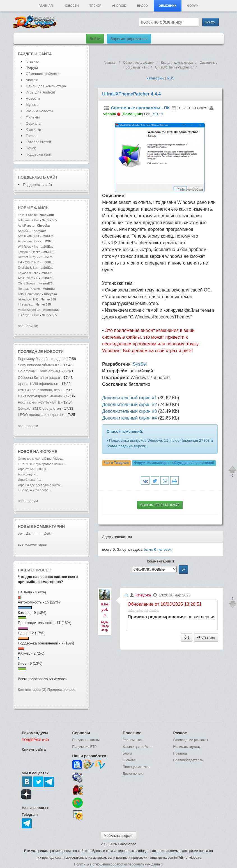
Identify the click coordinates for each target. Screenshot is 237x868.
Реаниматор (132, 740)
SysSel (140, 364)
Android (119, 6)
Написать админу (187, 747)
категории (155, 78)
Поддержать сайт (38, 177)
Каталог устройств (137, 747)
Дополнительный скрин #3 (129, 411)
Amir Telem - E (28, 278)
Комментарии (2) (32, 690)
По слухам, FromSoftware (39, 371)
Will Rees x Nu (28, 247)
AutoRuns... (26, 225)
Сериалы (34, 123)
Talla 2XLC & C (28, 262)
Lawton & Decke (29, 252)
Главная (46, 6)
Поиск (31, 148)
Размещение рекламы (191, 740)
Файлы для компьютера (46, 86)
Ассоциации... (28, 474)
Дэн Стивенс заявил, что (39, 390)
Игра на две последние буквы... (41, 485)
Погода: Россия (29, 289)
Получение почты (86, 740)
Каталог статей (38, 142)
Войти (95, 39)
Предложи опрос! (62, 690)
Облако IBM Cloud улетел (40, 408)
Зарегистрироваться (129, 39)
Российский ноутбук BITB (39, 402)
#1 (127, 595)
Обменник (167, 6)
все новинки (28, 326)
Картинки (34, 130)
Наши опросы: (34, 570)
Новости (71, 6)
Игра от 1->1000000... (33, 469)
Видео (143, 6)
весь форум (28, 501)
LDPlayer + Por (28, 315)
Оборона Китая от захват (39, 378)
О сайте (129, 760)
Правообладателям (188, 760)
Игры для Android (41, 92)
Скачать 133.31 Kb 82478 (160, 505)
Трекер (95, 6)
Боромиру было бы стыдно (41, 359)
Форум (193, 6)
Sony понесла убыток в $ (39, 365)
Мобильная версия (119, 836)
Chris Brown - (28, 283)
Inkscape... (25, 304)
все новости (28, 426)
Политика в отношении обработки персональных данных (118, 864)
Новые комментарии (42, 527)
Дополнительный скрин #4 (129, 418)
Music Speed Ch (29, 310)
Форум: (174, 463)
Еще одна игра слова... (34, 490)
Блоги (127, 753)
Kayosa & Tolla (28, 273)
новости (54, 352)
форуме (49, 452)
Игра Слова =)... (29, 480)
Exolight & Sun (28, 268)
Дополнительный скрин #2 (129, 405)
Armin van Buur (29, 236)
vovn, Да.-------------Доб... (35, 534)
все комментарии (33, 544)
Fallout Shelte (27, 215)
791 (155, 114)
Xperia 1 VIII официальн (38, 384)
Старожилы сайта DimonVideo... (41, 459)
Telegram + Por (28, 220)
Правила (180, 753)
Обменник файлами (43, 74)
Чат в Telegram (116, 463)
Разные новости (39, 111)
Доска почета (133, 774)
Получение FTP (85, 747)
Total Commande (30, 294)
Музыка (32, 105)
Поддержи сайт (39, 154)
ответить (206, 637)
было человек (158, 549)
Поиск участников (137, 767)
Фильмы (33, 117)
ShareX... (24, 231)
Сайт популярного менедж (40, 396)
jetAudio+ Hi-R (28, 299)
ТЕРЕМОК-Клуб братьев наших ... (42, 464)
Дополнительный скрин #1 (129, 398)
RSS (171, 78)
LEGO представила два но (40, 415)
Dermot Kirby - (28, 257)
